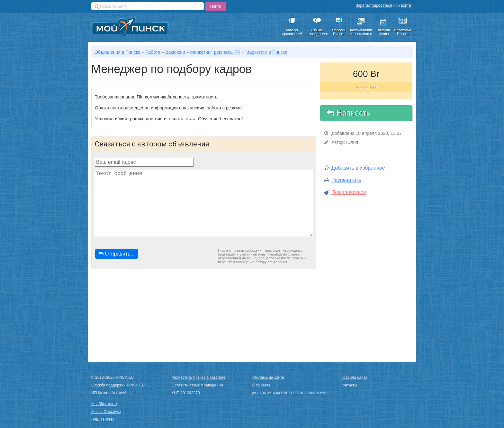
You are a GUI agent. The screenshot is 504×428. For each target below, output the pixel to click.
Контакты (349, 385)
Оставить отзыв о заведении (197, 385)
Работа (153, 52)
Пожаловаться (345, 192)
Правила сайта (354, 377)
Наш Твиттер (103, 419)
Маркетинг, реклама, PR (216, 52)
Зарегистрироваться (374, 5)
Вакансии (175, 52)
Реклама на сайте (268, 377)
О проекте (261, 385)
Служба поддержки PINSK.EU (118, 385)
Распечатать (343, 180)
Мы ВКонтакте (104, 404)
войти (406, 5)
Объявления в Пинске (117, 52)
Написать (348, 113)
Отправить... (117, 254)
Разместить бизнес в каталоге (199, 377)
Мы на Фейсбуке (106, 412)
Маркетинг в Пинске (266, 52)
